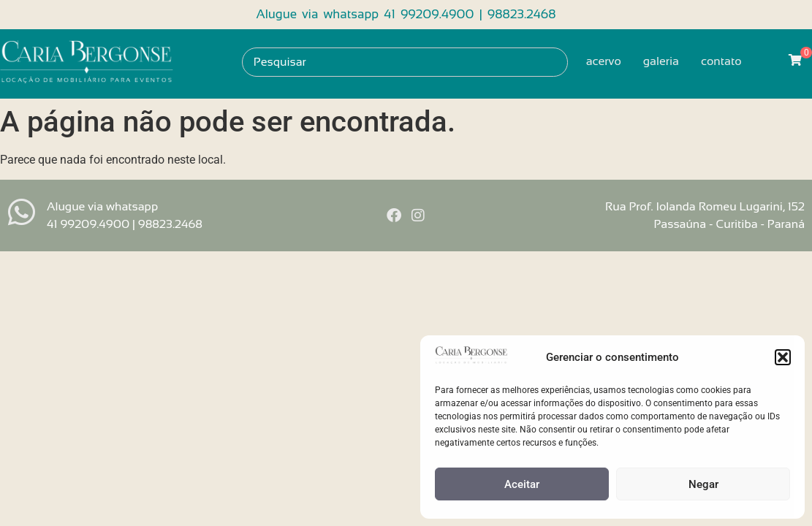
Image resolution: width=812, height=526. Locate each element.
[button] (783, 357)
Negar (703, 484)
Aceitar (522, 484)
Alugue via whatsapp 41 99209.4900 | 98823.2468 (406, 14)
